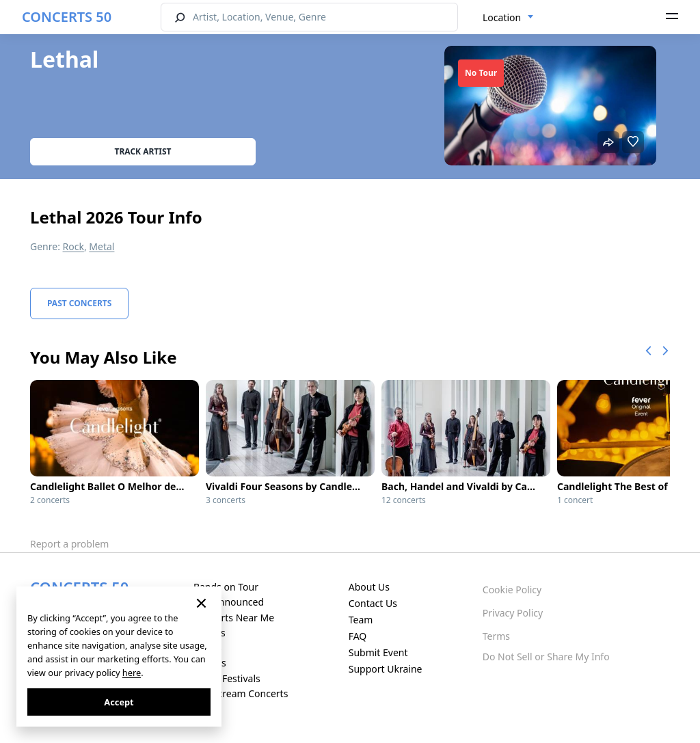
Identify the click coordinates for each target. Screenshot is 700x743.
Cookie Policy (512, 590)
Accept (119, 702)
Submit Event (378, 652)
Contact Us (373, 603)
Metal (102, 246)
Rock (73, 246)
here (132, 673)
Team (361, 620)
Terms (496, 636)
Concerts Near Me (234, 618)
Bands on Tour (226, 587)
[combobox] (508, 18)
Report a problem (69, 544)
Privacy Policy (513, 613)
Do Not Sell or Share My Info (546, 657)
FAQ (358, 636)
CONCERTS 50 (67, 17)
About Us (369, 587)
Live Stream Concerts (241, 693)
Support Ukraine (386, 669)
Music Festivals (227, 678)
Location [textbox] (502, 17)
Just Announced (229, 602)
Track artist (143, 151)
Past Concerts (79, 303)
